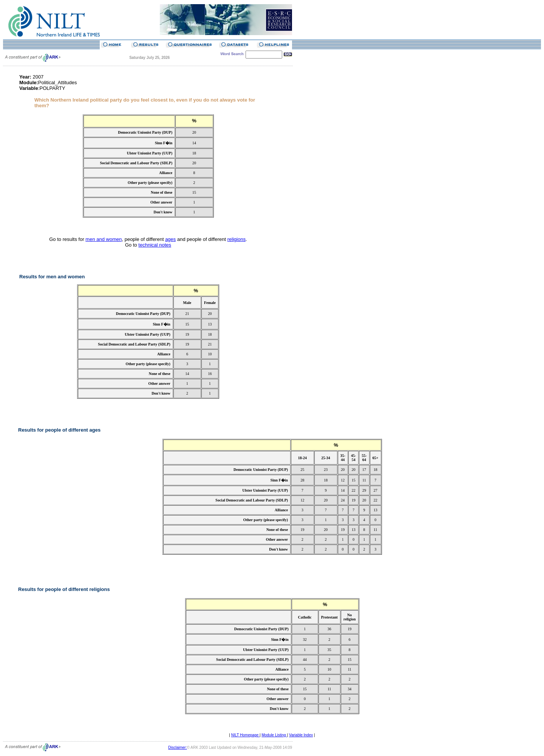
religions (236, 239)
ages (170, 239)
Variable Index (301, 735)
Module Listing (274, 735)
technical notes (155, 245)
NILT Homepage (245, 735)
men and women (104, 239)
